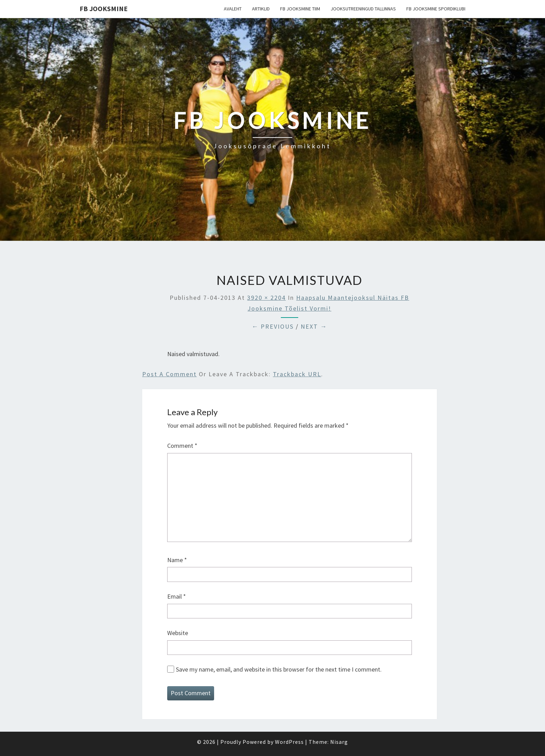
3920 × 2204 (266, 298)
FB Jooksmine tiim (300, 9)
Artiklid (261, 9)
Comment (182, 446)
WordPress (289, 742)
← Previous (273, 326)
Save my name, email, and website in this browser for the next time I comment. (279, 669)
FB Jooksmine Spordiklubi (436, 9)
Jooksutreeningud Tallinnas (363, 9)
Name (177, 560)
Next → (314, 326)
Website (178, 633)
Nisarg (339, 742)
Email (177, 596)
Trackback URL (297, 374)
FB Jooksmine (104, 9)
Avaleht (233, 9)
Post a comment (169, 374)
